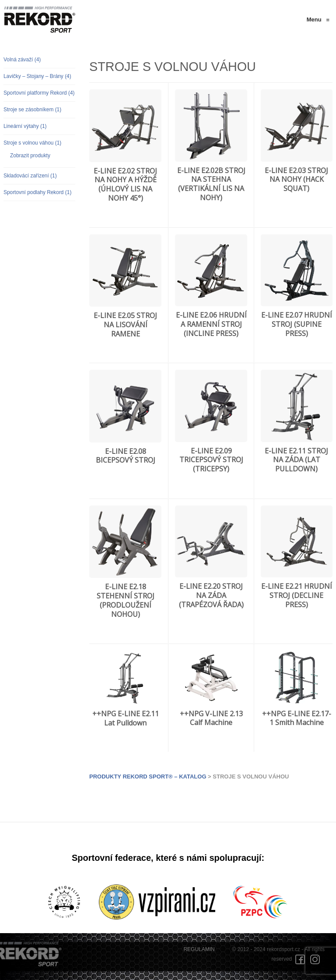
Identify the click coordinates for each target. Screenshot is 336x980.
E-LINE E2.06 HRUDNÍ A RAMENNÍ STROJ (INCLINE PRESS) (211, 324)
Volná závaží (22, 60)
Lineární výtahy (25, 126)
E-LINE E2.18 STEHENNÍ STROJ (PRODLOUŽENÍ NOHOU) (126, 600)
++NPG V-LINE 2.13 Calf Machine (211, 718)
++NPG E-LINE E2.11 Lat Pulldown (126, 718)
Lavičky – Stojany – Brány (37, 76)
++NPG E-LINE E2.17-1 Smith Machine (297, 718)
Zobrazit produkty (30, 156)
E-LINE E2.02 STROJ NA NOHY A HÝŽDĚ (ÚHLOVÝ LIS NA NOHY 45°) (125, 184)
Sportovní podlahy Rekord (37, 192)
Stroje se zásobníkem (32, 110)
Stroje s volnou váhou (32, 143)
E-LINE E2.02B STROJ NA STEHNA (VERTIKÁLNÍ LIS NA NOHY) (211, 184)
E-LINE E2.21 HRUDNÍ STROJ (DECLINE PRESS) (297, 595)
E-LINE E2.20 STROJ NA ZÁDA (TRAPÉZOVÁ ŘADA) (211, 595)
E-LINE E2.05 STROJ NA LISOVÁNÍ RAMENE (125, 325)
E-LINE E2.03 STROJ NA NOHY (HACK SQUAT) (296, 180)
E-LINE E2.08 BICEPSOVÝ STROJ (126, 456)
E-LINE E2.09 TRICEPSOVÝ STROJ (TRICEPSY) (211, 460)
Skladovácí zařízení (30, 176)
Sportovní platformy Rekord (39, 93)
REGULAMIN (199, 949)
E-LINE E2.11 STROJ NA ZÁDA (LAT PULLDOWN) (296, 460)
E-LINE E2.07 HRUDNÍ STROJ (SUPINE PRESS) (297, 324)
